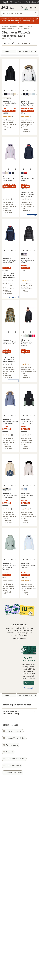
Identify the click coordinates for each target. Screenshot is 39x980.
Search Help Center (9, 932)
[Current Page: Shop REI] (5, 2)
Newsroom (25, 917)
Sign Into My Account (10, 850)
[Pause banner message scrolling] (37, 19)
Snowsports (14, 27)
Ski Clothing (29, 27)
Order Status (25, 850)
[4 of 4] (15, 91)
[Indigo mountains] (35, 336)
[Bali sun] (32, 336)
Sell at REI (5, 914)
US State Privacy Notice (26, 978)
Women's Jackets (10, 745)
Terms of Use (9, 975)
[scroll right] (17, 94)
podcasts (32, 949)
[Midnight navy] (27, 94)
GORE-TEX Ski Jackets (12, 766)
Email (3, 797)
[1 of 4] (5, 91)
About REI (24, 908)
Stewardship (25, 923)
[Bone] (15, 94)
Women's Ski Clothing (8, 28)
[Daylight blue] (33, 94)
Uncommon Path (27, 896)
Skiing (21, 27)
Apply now (29, 683)
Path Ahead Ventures (28, 899)
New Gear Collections (10, 892)
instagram (7, 949)
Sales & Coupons (27, 874)
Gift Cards (5, 877)
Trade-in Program (8, 899)
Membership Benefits (10, 860)
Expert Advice (26, 889)
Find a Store (6, 936)
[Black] (5, 94)
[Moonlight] (9, 94)
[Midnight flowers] (25, 489)
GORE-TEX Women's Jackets (14, 759)
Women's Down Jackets (13, 772)
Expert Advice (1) (23, 43)
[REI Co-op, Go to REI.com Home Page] (5, 8)
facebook (17, 949)
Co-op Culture (7, 911)
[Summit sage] (25, 336)
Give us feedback (14, 782)
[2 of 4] (8, 91)
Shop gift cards (19, 638)
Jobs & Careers (7, 908)
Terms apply (23, 635)
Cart (31, 8)
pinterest (22, 949)
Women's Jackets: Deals (13, 731)
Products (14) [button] (8, 43)
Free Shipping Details (28, 877)
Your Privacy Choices (26, 975)
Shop (12, 8)
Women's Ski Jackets (22, 28)
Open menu (35, 8)
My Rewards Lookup (9, 853)
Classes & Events (27, 892)
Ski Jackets (8, 752)
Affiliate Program (8, 917)
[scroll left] (3, 94)
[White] (12, 94)
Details (31, 792)
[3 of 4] (12, 91)
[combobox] (19, 13)
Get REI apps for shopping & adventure (19, 955)
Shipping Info (26, 865)
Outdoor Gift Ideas (9, 874)
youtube (27, 949)
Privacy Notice (10, 978)
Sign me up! (19, 807)
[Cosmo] (25, 173)
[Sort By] (27, 51)
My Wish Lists (7, 856)
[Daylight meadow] (22, 336)
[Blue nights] (22, 173)
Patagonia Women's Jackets (14, 738)
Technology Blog (27, 920)
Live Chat (5, 939)
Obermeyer (5, 27)
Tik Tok (12, 949)
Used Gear (6, 896)
